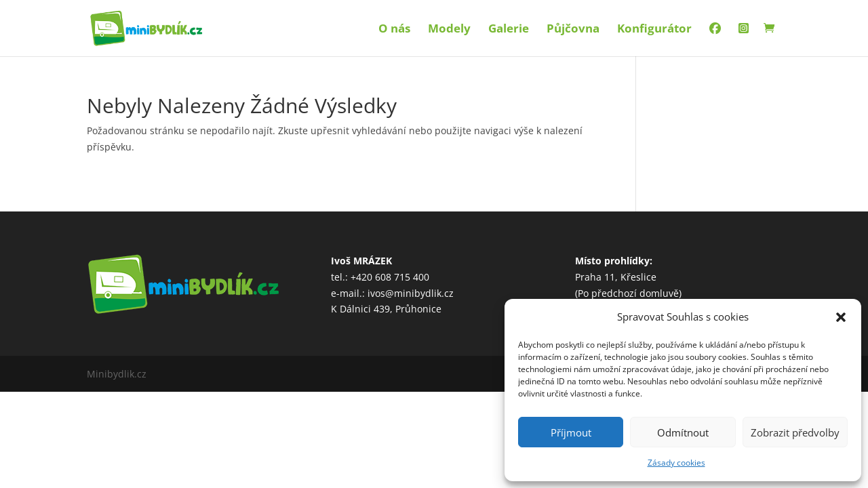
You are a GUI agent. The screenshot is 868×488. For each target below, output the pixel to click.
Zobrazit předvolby (795, 432)
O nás (394, 30)
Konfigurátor (654, 30)
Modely (449, 30)
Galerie (509, 30)
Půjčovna (573, 30)
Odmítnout (683, 432)
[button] (841, 317)
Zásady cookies (676, 463)
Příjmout (571, 432)
